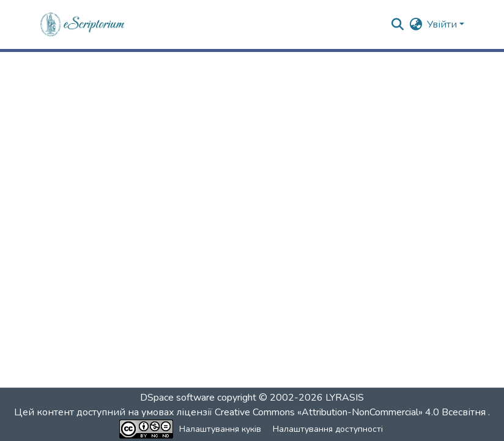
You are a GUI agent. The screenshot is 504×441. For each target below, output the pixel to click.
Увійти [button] (443, 24)
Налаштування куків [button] (220, 429)
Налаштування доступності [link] (328, 429)
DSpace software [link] (177, 398)
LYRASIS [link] (345, 398)
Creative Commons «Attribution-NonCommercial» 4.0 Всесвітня (351, 412)
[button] (83, 24)
